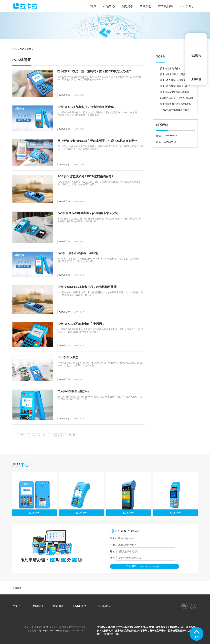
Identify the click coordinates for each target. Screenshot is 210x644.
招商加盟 (146, 6)
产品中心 (109, 6)
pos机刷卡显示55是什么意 (175, 110)
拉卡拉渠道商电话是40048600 (176, 104)
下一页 (81, 435)
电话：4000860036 (166, 142)
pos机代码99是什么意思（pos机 (177, 98)
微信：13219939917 (167, 136)
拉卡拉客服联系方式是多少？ (175, 74)
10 (72, 435)
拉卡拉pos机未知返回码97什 (175, 92)
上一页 (21, 435)
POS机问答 (165, 6)
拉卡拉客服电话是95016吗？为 (176, 68)
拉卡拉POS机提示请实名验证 (175, 80)
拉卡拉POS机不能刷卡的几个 (175, 86)
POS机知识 (187, 6)
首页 (15, 49)
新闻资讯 (127, 6)
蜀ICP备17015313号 (49, 631)
